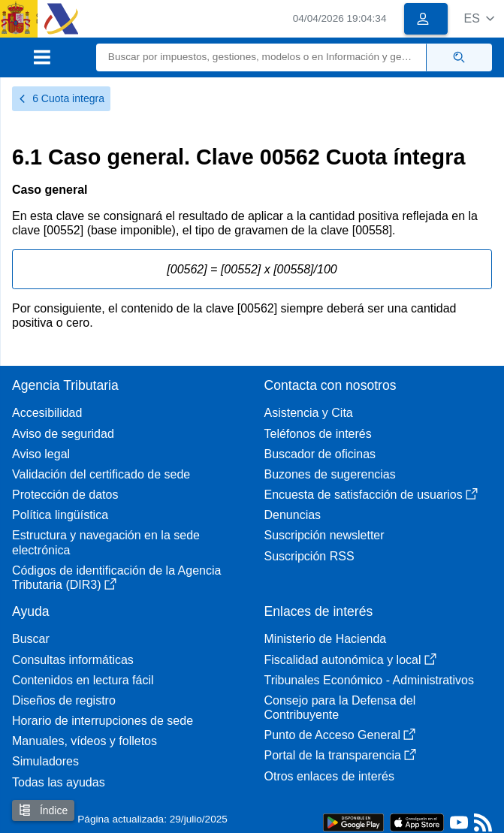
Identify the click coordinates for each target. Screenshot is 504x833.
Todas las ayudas (59, 782)
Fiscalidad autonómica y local (350, 660)
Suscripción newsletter (324, 535)
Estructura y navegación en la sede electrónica (106, 542)
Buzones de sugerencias (330, 474)
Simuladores (45, 761)
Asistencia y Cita (309, 413)
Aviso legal (41, 454)
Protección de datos (65, 495)
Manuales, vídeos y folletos (85, 741)
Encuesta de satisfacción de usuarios (371, 495)
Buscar (31, 639)
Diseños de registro (64, 700)
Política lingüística (60, 515)
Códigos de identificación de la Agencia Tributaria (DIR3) (116, 578)
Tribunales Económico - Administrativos (370, 680)
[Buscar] (261, 57)
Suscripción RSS (309, 556)
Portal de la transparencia (340, 755)
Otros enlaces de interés (329, 776)
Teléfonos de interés (318, 434)
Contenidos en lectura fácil (83, 680)
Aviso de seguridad (63, 434)
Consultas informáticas (73, 660)
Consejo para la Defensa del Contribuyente (340, 708)
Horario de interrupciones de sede (103, 721)
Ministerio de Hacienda (326, 639)
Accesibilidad (47, 413)
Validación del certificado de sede (101, 474)
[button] (479, 18)
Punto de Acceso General (340, 735)
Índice (43, 810)
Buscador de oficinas (320, 454)
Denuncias (293, 515)
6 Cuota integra (61, 98)
